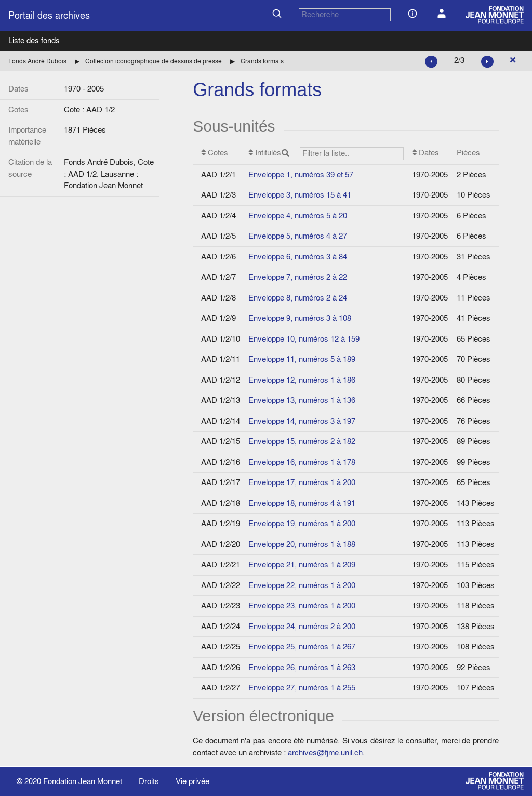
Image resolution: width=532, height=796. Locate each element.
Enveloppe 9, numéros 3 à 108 (300, 318)
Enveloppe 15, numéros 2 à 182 (302, 441)
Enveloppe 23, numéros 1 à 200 (302, 605)
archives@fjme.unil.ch (325, 753)
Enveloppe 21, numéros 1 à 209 (302, 564)
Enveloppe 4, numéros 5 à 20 (298, 216)
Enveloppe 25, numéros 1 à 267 (302, 647)
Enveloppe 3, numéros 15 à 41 (300, 195)
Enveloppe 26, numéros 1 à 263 (302, 667)
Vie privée (192, 781)
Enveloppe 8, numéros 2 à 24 (298, 298)
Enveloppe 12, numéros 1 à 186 (302, 380)
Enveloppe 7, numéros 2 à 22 (298, 277)
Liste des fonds (34, 40)
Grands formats (262, 61)
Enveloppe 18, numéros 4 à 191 (302, 503)
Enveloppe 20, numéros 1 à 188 (302, 544)
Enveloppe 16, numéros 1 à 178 (302, 462)
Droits (149, 781)
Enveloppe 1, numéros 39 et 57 (301, 174)
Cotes (215, 153)
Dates (425, 153)
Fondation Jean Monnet (83, 781)
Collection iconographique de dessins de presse (154, 61)
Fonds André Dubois (37, 61)
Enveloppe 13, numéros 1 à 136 (302, 400)
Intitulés (326, 154)
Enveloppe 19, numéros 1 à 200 (302, 523)
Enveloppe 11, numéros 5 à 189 (302, 359)
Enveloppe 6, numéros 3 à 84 (298, 257)
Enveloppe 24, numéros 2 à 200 (302, 626)
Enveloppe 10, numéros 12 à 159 (304, 339)
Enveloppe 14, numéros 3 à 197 (302, 421)
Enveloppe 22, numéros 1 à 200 (302, 585)
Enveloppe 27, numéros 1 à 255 (302, 688)
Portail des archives (49, 15)
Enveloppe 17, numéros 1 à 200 (302, 482)
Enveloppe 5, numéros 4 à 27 (298, 236)
